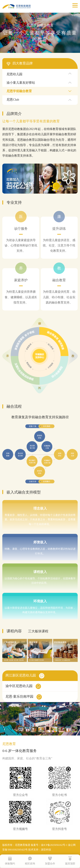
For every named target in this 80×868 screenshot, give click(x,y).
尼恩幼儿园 (14, 74)
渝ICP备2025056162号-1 (54, 845)
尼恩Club (13, 100)
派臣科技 (46, 850)
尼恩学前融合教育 (19, 91)
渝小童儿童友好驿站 (21, 83)
